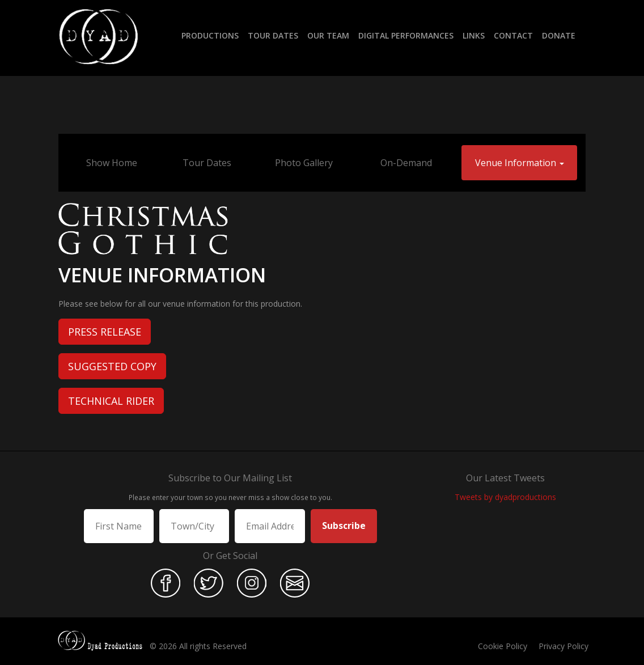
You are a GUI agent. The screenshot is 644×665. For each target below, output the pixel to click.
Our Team (328, 35)
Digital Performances (406, 35)
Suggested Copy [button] (112, 366)
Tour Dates (273, 35)
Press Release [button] (105, 332)
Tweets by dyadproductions (505, 497)
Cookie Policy (503, 646)
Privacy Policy (563, 646)
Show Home (112, 163)
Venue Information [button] (520, 163)
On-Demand (406, 163)
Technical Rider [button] (111, 401)
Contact (513, 35)
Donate (559, 35)
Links (474, 35)
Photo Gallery (304, 163)
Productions (210, 35)
